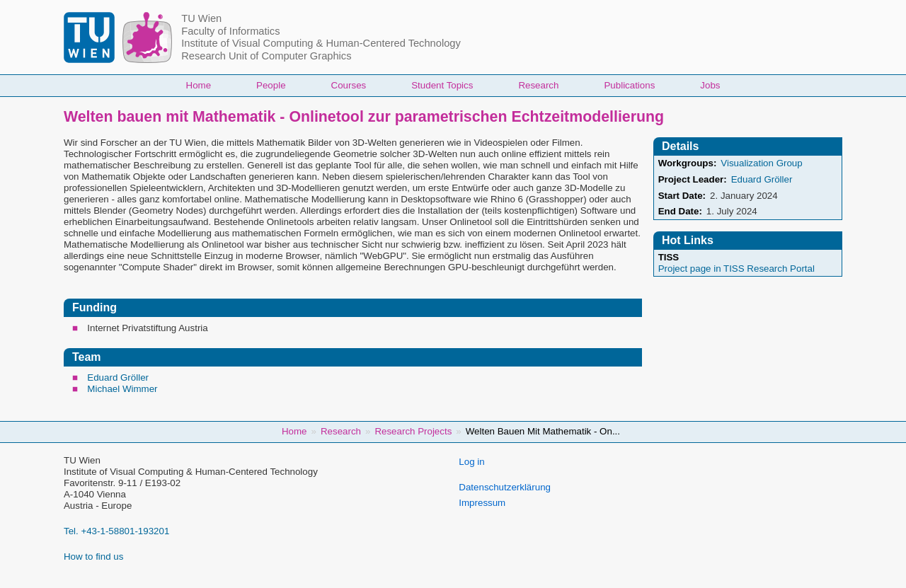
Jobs (710, 85)
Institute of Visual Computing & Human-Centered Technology (321, 43)
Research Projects (413, 431)
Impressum (482, 503)
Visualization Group (761, 163)
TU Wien (201, 18)
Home (199, 85)
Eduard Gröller (118, 377)
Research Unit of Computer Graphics (266, 56)
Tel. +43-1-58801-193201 (116, 531)
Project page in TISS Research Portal (736, 269)
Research (538, 85)
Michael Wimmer (122, 389)
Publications (629, 85)
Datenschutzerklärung (505, 487)
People (271, 85)
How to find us (93, 557)
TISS (669, 257)
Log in (471, 462)
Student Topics (442, 85)
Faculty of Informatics (230, 31)
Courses (349, 85)
